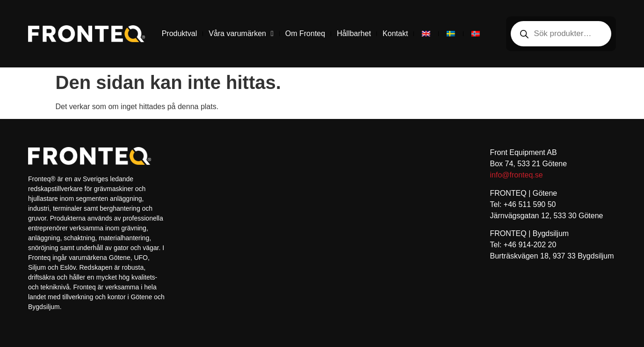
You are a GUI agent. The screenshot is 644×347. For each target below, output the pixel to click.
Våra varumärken (241, 34)
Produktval (180, 33)
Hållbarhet (354, 33)
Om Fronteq (305, 33)
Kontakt (395, 33)
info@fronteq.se (517, 175)
